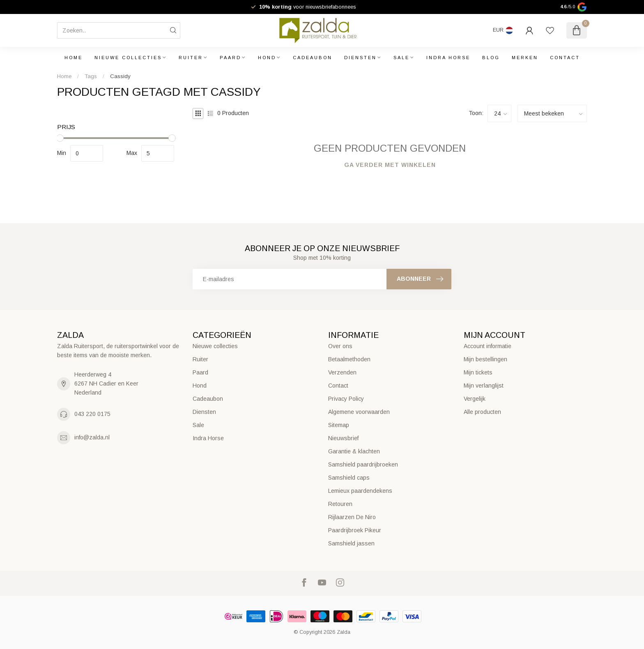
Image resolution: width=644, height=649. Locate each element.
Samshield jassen (351, 543)
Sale (401, 58)
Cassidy (120, 76)
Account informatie (488, 346)
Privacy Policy (346, 399)
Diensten (360, 58)
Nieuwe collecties (128, 58)
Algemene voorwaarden (359, 412)
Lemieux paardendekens (360, 491)
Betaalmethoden (349, 359)
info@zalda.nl (92, 437)
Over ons (340, 346)
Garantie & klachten (354, 451)
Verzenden (342, 372)
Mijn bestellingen (485, 359)
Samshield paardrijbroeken (363, 464)
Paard (230, 58)
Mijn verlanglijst (484, 386)
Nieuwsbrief (343, 438)
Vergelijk (475, 399)
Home (74, 58)
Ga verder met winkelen (390, 165)
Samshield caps (349, 478)
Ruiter (191, 58)
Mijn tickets (478, 372)
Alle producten (482, 412)
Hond (267, 58)
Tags (91, 76)
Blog (491, 58)
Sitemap (339, 425)
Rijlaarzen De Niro (352, 517)
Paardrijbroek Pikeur (355, 530)
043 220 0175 (92, 414)
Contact (565, 58)
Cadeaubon (313, 58)
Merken (525, 58)
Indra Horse (448, 58)
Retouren (340, 504)
